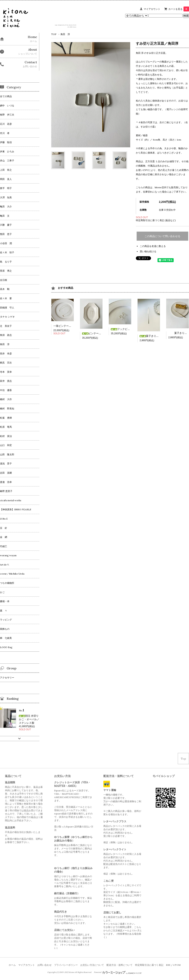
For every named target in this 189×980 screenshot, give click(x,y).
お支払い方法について (92, 965)
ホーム (12, 965)
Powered (118, 972)
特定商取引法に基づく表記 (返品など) (156, 220)
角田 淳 (65, 34)
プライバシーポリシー (66, 965)
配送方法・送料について (120, 965)
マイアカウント (152, 9)
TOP (54, 34)
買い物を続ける (148, 251)
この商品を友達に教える (153, 246)
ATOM (177, 965)
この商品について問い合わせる (162, 236)
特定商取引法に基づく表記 (149, 965)
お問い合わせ (44, 965)
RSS (168, 965)
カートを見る (179, 9)
